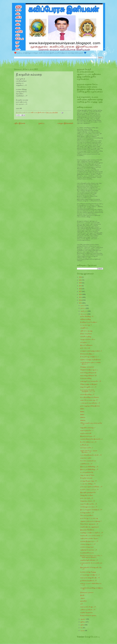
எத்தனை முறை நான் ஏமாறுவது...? (91, 521)
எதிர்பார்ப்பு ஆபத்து (86, 331)
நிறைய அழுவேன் (86, 334)
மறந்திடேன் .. (84, 328)
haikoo (82, 409)
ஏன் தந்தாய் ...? (85, 342)
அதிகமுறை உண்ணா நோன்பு (89, 538)
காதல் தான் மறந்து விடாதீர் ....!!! (90, 578)
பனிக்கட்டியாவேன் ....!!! (88, 610)
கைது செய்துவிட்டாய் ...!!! (88, 387)
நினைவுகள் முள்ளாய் (87, 592)
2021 (81, 280)
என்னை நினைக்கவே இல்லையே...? (91, 439)
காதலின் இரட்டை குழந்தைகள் (90, 527)
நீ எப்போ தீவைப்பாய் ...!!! (88, 442)
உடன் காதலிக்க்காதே (87, 472)
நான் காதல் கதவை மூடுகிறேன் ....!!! (91, 487)
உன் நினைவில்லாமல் (87, 553)
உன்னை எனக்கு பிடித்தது (88, 572)
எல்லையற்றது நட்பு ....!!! (88, 544)
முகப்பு (41, 123)
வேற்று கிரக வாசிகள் (87, 495)
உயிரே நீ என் (84, 445)
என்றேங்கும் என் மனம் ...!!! (89, 507)
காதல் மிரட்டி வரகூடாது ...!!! (89, 400)
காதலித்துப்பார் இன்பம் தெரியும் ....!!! (92, 533)
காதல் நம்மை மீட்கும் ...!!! (88, 607)
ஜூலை (83, 622)
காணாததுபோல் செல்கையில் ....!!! (91, 381)
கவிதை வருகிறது (86, 319)
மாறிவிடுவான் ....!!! (86, 464)
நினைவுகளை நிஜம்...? (87, 354)
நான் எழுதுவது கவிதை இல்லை (90, 406)
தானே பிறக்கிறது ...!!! (87, 316)
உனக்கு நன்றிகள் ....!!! (87, 513)
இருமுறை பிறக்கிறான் (87, 530)
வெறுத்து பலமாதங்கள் (87, 367)
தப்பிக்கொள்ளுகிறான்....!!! (88, 581)
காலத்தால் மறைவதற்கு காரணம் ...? (91, 351)
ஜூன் (82, 625)
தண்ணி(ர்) (83, 601)
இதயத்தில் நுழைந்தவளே (88, 492)
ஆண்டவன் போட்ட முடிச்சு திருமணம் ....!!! (89, 451)
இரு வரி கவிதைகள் (86, 345)
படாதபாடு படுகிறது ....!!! (88, 484)
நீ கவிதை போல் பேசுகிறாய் (89, 322)
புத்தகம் (83, 598)
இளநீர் (82, 595)
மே (82, 628)
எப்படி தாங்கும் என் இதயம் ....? (90, 575)
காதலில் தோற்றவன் (86, 613)
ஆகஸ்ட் (83, 619)
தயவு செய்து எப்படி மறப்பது (89, 518)
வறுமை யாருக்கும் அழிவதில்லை (90, 360)
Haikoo (82, 412)
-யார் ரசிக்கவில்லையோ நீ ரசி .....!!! (91, 455)
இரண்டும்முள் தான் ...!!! (88, 436)
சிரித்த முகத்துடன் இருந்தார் (89, 384)
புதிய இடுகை (20, 123)
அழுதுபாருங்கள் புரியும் (88, 339)
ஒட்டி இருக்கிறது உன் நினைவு (90, 397)
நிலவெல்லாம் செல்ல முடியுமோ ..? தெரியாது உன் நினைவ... (91, 556)
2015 (81, 297)
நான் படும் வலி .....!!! (87, 498)
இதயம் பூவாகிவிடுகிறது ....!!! (89, 467)
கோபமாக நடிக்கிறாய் (87, 515)
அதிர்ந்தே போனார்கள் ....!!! (89, 550)
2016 (81, 294)
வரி (81, 604)
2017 (81, 292)
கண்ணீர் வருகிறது (86, 337)
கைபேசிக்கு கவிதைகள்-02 (88, 373)
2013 (81, 303)
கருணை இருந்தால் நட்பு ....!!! (89, 541)
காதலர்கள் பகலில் (86, 458)
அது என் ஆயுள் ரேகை (87, 475)
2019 (81, 286)
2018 (81, 289)
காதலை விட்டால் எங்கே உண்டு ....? (91, 536)
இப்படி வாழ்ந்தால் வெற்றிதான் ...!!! (91, 510)
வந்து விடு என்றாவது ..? (88, 428)
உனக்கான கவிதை (86, 378)
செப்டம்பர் (84, 314)
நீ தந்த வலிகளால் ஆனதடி (88, 615)
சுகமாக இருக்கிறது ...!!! (87, 394)
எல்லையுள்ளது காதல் (87, 547)
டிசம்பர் (83, 305)
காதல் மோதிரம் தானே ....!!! (89, 504)
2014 (81, 300)
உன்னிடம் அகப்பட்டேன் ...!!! (89, 490)
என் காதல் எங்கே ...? (87, 448)
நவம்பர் (83, 308)
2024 (81, 277)
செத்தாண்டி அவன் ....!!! (88, 501)
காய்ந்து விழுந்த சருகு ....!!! (88, 481)
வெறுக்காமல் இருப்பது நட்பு (89, 370)
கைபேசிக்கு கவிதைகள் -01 (88, 376)
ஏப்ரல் (83, 631)
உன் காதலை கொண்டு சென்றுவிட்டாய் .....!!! (88, 391)
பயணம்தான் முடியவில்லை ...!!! (90, 403)
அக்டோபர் (84, 311)
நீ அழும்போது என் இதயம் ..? (89, 357)
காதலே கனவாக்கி (86, 433)
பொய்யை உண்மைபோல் (88, 461)
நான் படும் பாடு (85, 348)
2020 (81, 283)
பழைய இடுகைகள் (65, 123)
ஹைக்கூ (83, 417)
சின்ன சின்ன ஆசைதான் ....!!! (89, 524)
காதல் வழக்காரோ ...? (87, 430)
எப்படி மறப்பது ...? (86, 325)
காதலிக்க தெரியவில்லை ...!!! (89, 560)
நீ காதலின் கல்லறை (86, 478)
